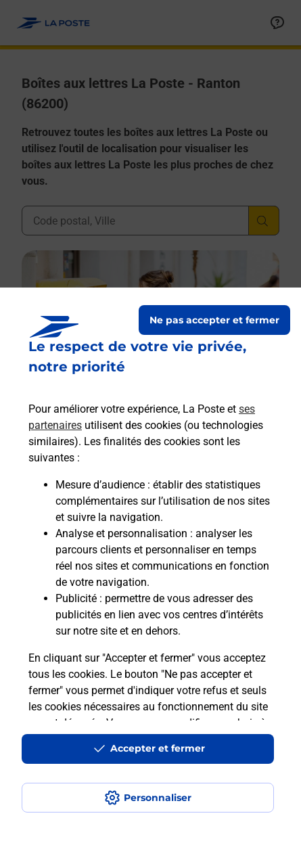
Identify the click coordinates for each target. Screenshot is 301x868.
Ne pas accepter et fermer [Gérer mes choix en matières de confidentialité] (214, 320)
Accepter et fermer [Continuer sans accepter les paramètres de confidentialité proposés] (158, 748)
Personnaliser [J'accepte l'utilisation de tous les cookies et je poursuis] (158, 798)
